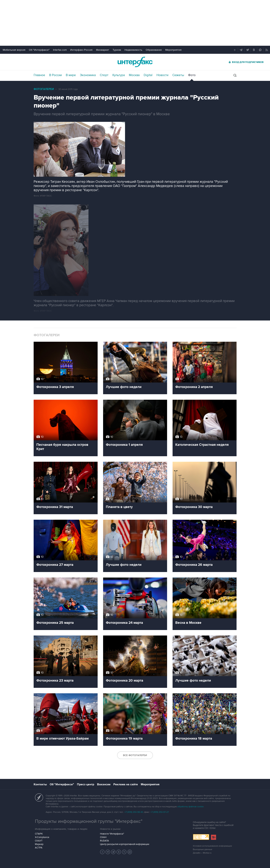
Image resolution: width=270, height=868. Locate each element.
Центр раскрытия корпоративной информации (125, 844)
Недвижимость (133, 50)
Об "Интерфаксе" (39, 50)
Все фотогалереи (135, 755)
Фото (192, 75)
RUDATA (104, 841)
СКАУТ (39, 841)
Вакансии (104, 784)
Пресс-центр (86, 784)
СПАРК (39, 834)
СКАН (103, 837)
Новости (162, 75)
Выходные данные (203, 849)
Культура (119, 75)
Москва (134, 75)
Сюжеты (178, 75)
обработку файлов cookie (190, 807)
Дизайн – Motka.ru (202, 853)
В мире (71, 75)
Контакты (40, 784)
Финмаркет (103, 50)
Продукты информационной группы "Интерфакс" (89, 821)
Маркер (39, 844)
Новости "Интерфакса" (112, 834)
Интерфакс (135, 62)
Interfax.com (60, 50)
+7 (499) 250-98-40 (134, 812)
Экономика (88, 75)
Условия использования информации (212, 846)
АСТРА (39, 848)
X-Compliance (42, 837)
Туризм (117, 50)
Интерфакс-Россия (81, 50)
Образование (154, 50)
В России (55, 75)
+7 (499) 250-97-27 (160, 812)
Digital (148, 75)
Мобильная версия (14, 50)
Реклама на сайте (126, 784)
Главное (39, 75)
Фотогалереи (44, 89)
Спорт (104, 75)
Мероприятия (173, 50)
